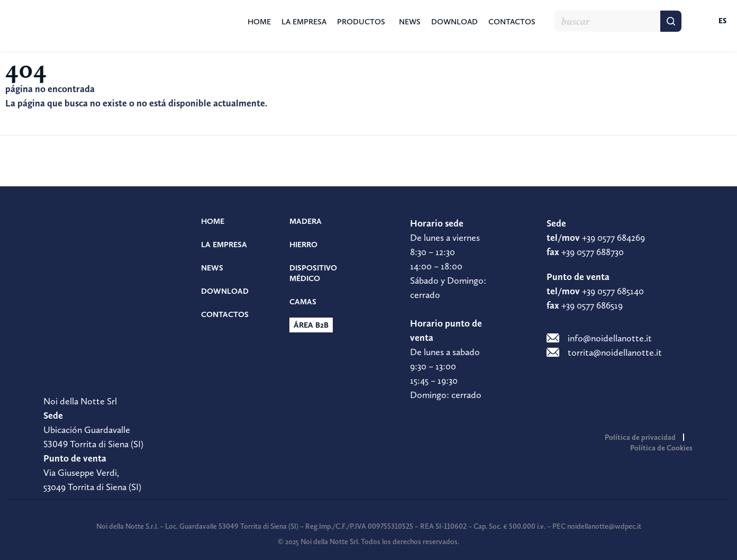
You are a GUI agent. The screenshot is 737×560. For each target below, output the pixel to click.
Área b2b (311, 325)
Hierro (303, 245)
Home (259, 22)
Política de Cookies (661, 448)
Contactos (512, 22)
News (410, 22)
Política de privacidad (640, 437)
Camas (303, 302)
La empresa (304, 22)
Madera (306, 221)
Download (454, 22)
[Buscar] (671, 21)
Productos (361, 22)
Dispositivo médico (313, 273)
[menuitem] (712, 21)
